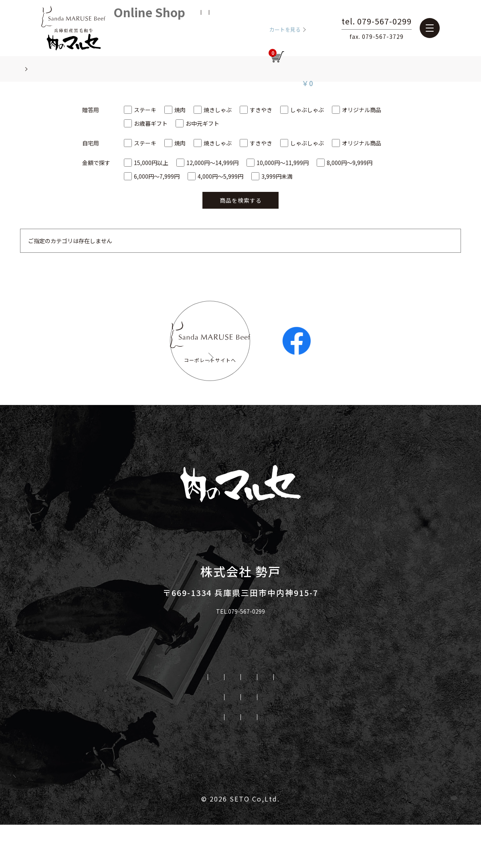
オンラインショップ (214, 739)
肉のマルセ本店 (285, 739)
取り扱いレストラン (387, 719)
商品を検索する (241, 200)
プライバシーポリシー (208, 759)
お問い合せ (276, 759)
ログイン (239, 28)
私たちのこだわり (198, 719)
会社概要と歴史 (143, 739)
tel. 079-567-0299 (412, 22)
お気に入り (209, 28)
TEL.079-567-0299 (241, 654)
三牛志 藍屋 (344, 739)
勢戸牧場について (269, 719)
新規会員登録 (175, 28)
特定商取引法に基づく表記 (350, 759)
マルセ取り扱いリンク (124, 759)
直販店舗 (326, 719)
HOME (73, 719)
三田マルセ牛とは (127, 719)
